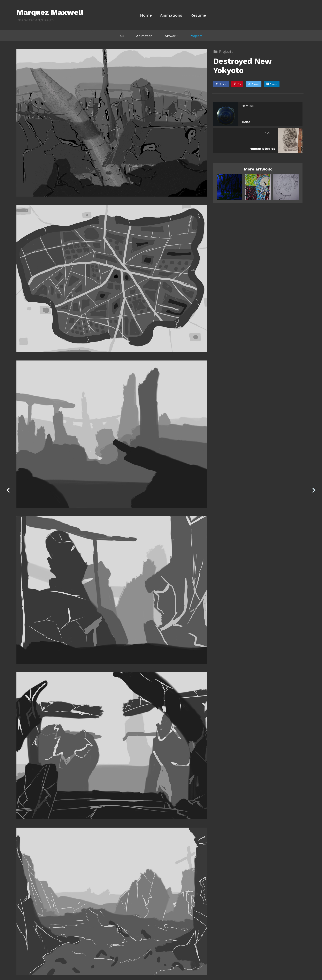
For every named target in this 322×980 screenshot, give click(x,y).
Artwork (171, 36)
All (122, 36)
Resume (198, 15)
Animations (171, 15)
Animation (144, 36)
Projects (196, 36)
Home (146, 15)
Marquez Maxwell (50, 12)
